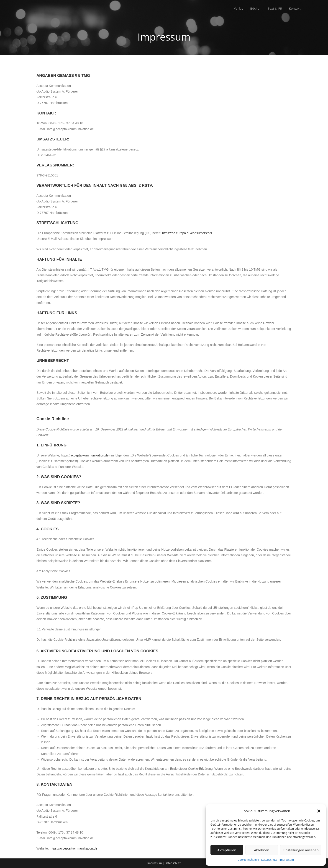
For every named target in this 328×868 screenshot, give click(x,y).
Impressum (287, 860)
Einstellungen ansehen (301, 850)
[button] (319, 811)
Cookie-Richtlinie (248, 860)
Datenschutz (269, 860)
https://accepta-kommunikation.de (85, 455)
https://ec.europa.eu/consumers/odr (187, 233)
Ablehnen (262, 850)
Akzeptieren (227, 850)
